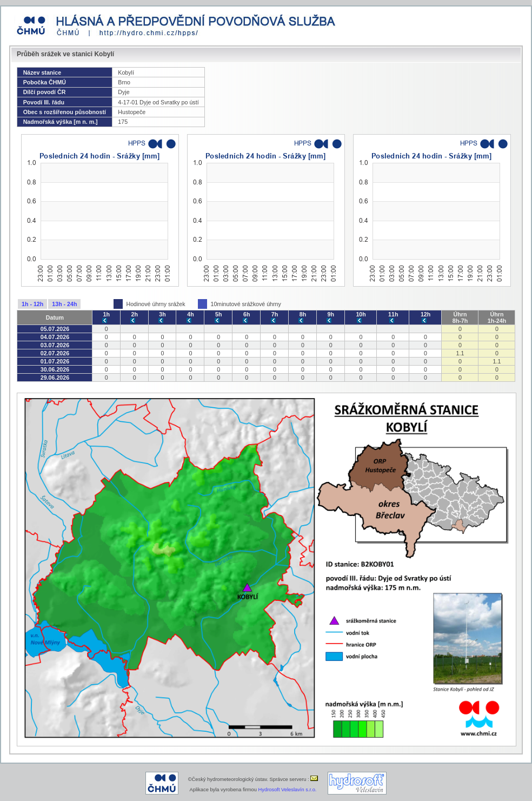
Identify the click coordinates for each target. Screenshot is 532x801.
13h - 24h (64, 304)
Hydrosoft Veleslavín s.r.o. (288, 790)
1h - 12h (32, 304)
